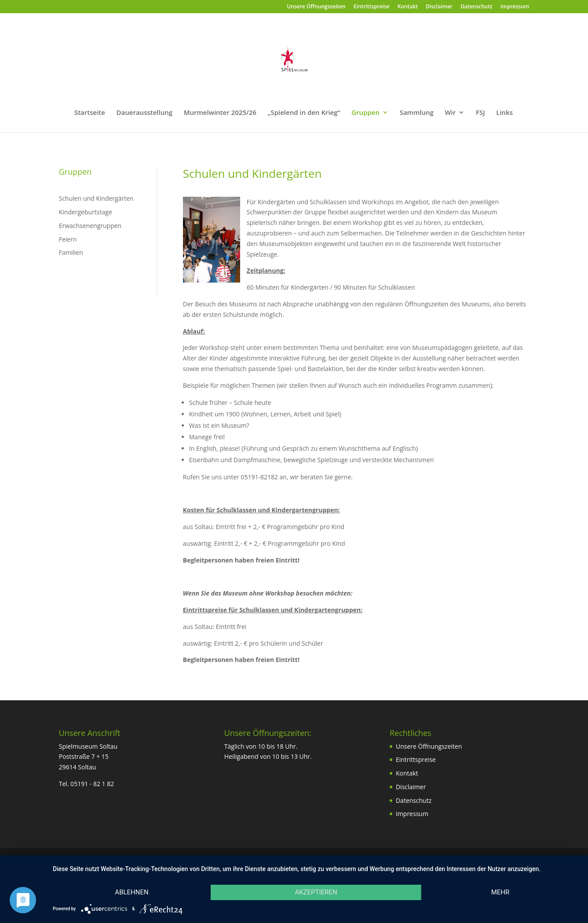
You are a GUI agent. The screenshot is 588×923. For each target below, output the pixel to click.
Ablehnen (131, 892)
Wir (450, 113)
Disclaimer (439, 7)
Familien (71, 252)
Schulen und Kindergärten (96, 198)
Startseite (90, 113)
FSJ (480, 113)
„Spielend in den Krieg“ (304, 113)
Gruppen (365, 113)
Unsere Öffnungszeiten (316, 7)
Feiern (68, 239)
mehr (500, 892)
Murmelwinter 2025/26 (220, 113)
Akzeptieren (316, 892)
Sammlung (417, 113)
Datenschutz (477, 7)
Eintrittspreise (372, 7)
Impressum (515, 7)
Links (504, 113)
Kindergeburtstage (86, 212)
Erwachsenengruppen (90, 226)
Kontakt (408, 7)
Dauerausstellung (145, 113)
